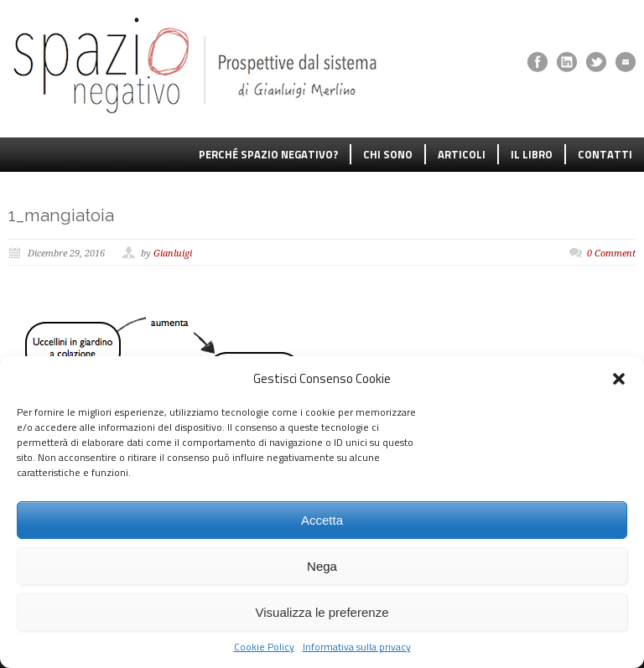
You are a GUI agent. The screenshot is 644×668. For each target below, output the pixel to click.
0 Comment (611, 254)
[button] (619, 379)
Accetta (322, 520)
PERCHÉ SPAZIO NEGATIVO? (268, 154)
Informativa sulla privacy (357, 647)
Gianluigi (173, 254)
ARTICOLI (462, 154)
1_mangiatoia (61, 215)
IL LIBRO (532, 154)
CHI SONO (388, 154)
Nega (322, 566)
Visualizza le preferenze (322, 612)
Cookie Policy (264, 647)
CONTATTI (605, 154)
